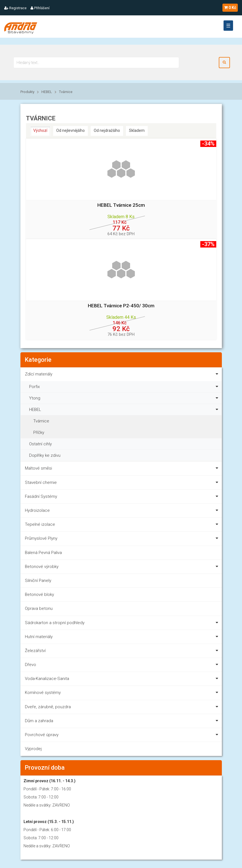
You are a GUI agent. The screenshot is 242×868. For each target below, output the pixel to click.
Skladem (137, 130)
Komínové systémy (123, 694)
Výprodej (33, 749)
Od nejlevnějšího (71, 130)
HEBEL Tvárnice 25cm (121, 205)
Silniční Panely (38, 581)
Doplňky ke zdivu (45, 455)
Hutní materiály (123, 638)
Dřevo (123, 666)
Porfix (125, 386)
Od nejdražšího (107, 130)
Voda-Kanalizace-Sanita (123, 680)
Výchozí (40, 130)
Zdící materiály (123, 375)
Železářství (123, 652)
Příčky (39, 432)
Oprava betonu (39, 608)
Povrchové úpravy (123, 736)
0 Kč (230, 8)
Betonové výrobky (123, 568)
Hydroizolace (123, 511)
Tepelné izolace (123, 525)
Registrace (15, 8)
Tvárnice (66, 92)
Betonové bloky (39, 594)
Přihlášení (40, 8)
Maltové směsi (123, 469)
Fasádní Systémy (123, 497)
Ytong (125, 397)
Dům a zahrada (123, 722)
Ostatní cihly (40, 444)
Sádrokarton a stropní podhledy (123, 624)
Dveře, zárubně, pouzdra (123, 708)
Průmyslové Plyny (123, 539)
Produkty (27, 92)
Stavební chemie (123, 483)
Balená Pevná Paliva (43, 553)
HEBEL (47, 92)
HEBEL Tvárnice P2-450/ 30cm (121, 306)
